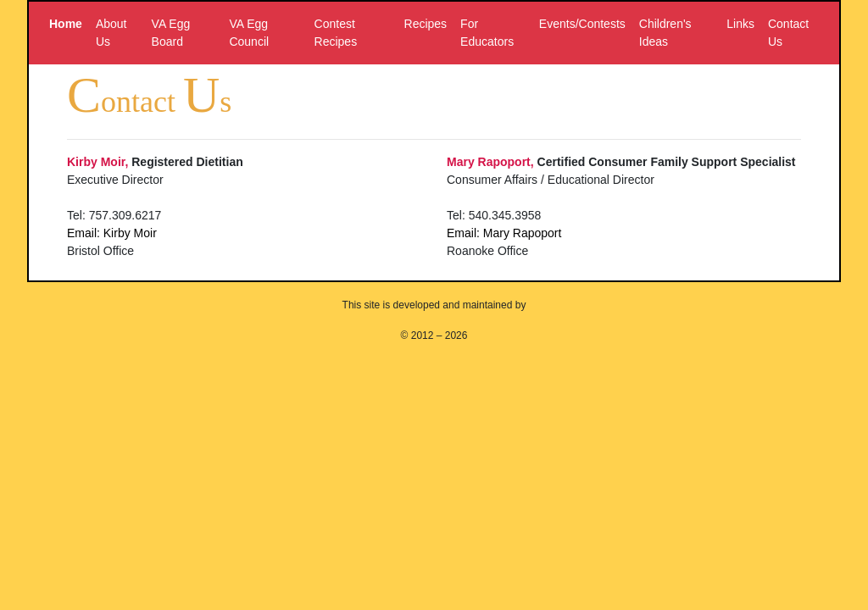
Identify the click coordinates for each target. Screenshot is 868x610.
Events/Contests (582, 24)
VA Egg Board (171, 33)
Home (66, 24)
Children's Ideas (665, 33)
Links (740, 24)
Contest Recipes (336, 33)
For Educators (487, 33)
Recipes (426, 24)
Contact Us (788, 33)
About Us (111, 33)
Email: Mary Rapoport (504, 233)
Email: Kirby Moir (112, 233)
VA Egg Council (249, 33)
